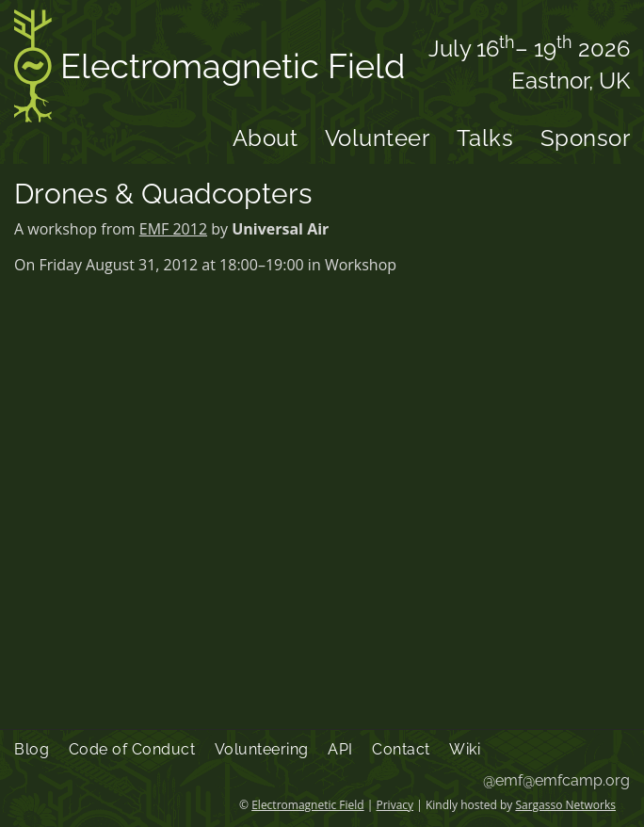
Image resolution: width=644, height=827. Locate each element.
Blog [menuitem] (32, 749)
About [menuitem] (266, 138)
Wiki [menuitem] (465, 749)
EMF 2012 (173, 229)
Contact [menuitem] (401, 749)
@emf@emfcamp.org (556, 780)
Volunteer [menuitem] (378, 138)
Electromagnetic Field (209, 69)
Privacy (395, 805)
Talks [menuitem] (485, 138)
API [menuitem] (340, 749)
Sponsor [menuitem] (586, 138)
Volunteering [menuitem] (262, 749)
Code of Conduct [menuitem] (132, 749)
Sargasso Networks (565, 805)
